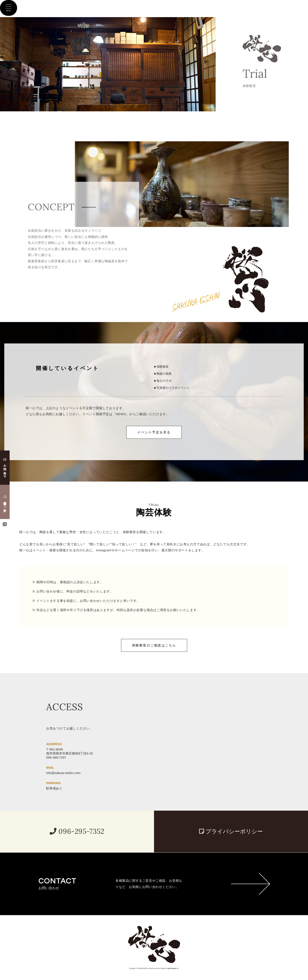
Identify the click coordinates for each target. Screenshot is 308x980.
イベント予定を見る (154, 432)
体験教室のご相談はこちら (154, 645)
